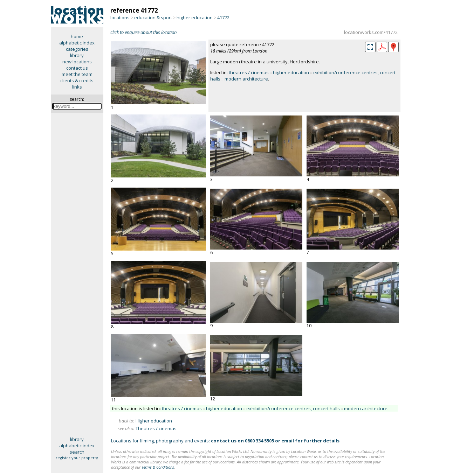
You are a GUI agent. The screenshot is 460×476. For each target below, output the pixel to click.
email (288, 441)
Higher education (154, 421)
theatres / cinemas (249, 72)
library (77, 55)
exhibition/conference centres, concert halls (293, 408)
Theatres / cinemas (156, 428)
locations (120, 17)
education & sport (153, 17)
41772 (223, 17)
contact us (77, 68)
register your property (77, 458)
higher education (195, 17)
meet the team (77, 74)
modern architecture (246, 79)
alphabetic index (77, 43)
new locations (77, 62)
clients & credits (77, 80)
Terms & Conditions (158, 467)
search (77, 452)
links (77, 87)
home (77, 36)
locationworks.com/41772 (371, 32)
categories (77, 49)
